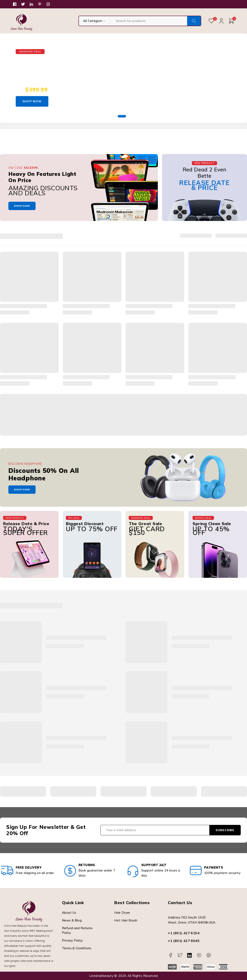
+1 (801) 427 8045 (184, 941)
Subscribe (225, 830)
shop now (22, 206)
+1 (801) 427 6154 (184, 933)
